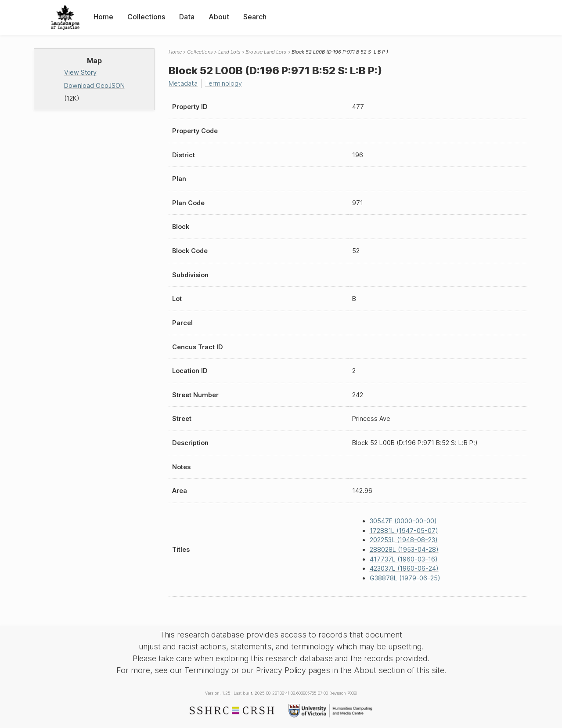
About (219, 17)
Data (187, 17)
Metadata (183, 83)
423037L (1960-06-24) (404, 568)
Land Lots (229, 52)
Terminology (223, 83)
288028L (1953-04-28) (404, 549)
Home (103, 17)
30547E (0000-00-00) (403, 521)
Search (255, 17)
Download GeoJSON (94, 85)
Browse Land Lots (266, 52)
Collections (146, 17)
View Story (80, 72)
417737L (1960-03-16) (404, 559)
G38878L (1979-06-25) (405, 578)
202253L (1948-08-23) (404, 540)
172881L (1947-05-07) (404, 531)
